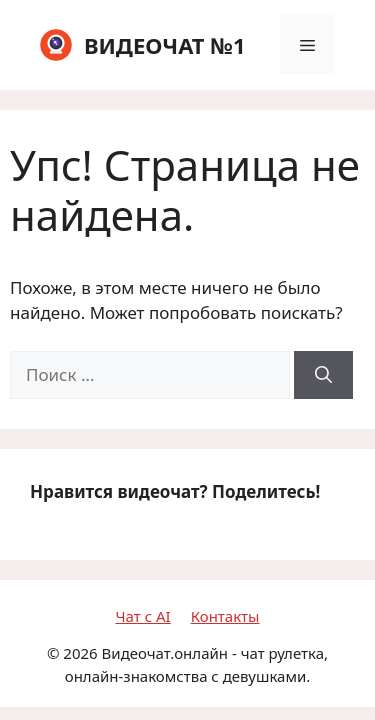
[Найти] (323, 375)
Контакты (225, 616)
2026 (80, 653)
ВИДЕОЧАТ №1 (165, 45)
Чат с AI (143, 616)
